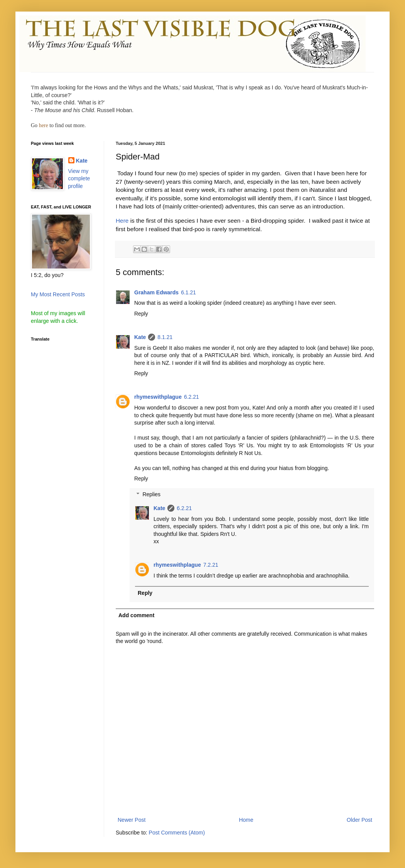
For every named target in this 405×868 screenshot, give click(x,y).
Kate (140, 337)
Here (122, 221)
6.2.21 (192, 397)
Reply (141, 314)
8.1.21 (165, 337)
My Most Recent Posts (58, 294)
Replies (151, 494)
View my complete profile (79, 179)
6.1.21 (188, 292)
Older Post (359, 820)
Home (246, 820)
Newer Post (132, 820)
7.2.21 (211, 565)
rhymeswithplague (158, 397)
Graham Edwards (156, 292)
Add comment (136, 615)
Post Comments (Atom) (177, 833)
